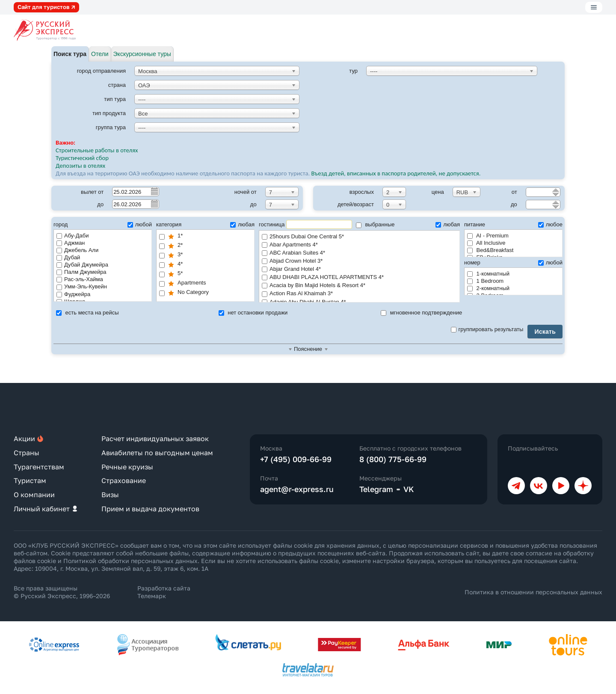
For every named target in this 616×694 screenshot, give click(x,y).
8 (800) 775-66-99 (393, 459)
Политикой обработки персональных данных (130, 561)
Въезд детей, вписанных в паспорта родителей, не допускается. (397, 173)
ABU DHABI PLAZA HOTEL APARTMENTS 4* (359, 277)
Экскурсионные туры (142, 54)
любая (242, 224)
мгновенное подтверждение (421, 313)
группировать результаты (487, 329)
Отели (100, 54)
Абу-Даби (73, 236)
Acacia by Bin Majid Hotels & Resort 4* (359, 286)
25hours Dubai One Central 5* (359, 237)
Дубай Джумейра (82, 265)
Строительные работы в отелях (97, 150)
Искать (545, 332)
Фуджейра (73, 294)
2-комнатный (488, 288)
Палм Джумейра (81, 272)
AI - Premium (488, 236)
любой (140, 224)
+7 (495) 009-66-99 (296, 459)
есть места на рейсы (87, 313)
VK (409, 489)
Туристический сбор (82, 158)
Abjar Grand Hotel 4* (359, 269)
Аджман (71, 243)
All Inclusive (486, 243)
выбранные (375, 224)
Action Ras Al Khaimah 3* (359, 294)
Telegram (376, 489)
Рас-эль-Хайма (80, 279)
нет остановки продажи (253, 313)
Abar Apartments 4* (359, 245)
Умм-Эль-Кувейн (82, 286)
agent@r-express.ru (297, 489)
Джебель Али (77, 250)
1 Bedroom (485, 281)
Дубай (68, 257)
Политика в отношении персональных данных (533, 592)
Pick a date (154, 191)
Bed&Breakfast (490, 250)
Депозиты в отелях (80, 166)
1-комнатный (488, 274)
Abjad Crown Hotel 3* (359, 261)
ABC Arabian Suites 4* (359, 253)
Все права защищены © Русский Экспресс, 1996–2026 (62, 592)
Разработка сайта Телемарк (164, 592)
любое (550, 224)
